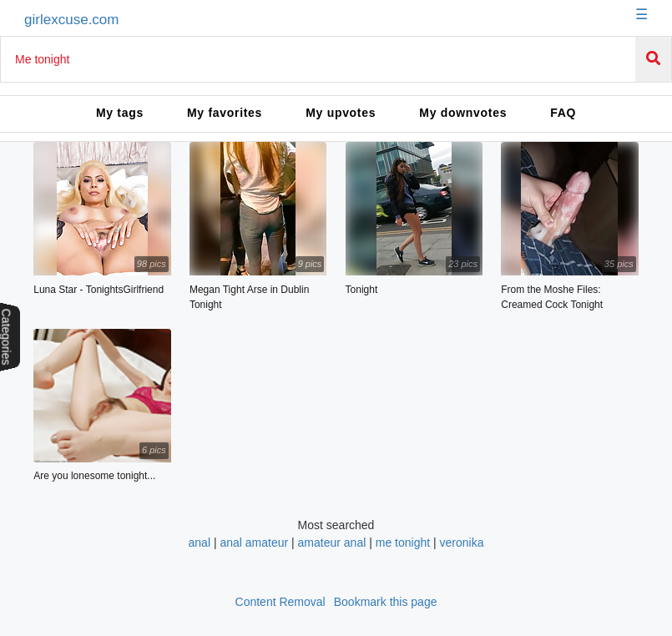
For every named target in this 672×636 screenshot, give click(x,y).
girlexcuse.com (71, 20)
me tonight (403, 543)
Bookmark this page (386, 602)
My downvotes (463, 113)
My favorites (225, 113)
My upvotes (341, 113)
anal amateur (254, 543)
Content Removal (280, 602)
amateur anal (332, 543)
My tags (120, 113)
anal (200, 543)
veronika (462, 543)
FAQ (563, 113)
